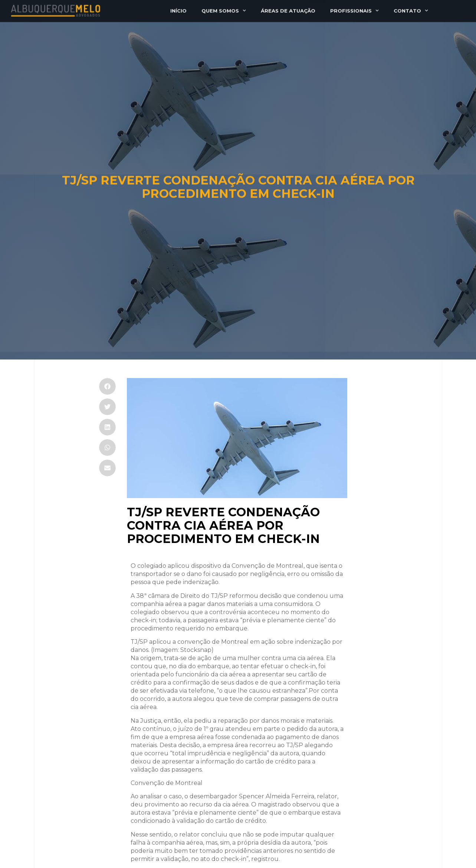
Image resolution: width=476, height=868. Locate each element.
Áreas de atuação (288, 9)
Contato (411, 8)
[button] (107, 386)
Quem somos (224, 8)
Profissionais (354, 8)
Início (178, 9)
